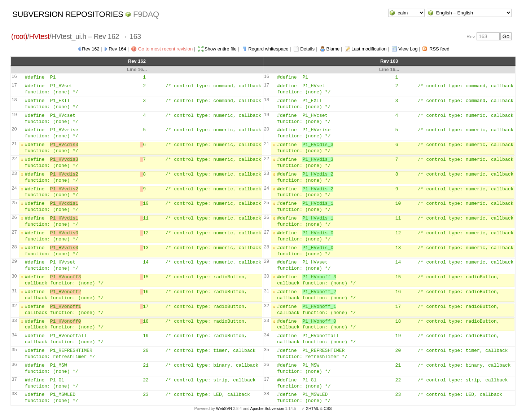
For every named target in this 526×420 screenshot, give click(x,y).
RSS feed (439, 49)
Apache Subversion (267, 408)
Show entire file (221, 49)
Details (307, 49)
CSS (328, 408)
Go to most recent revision (165, 49)
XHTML (312, 408)
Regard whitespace (268, 49)
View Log (408, 49)
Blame (333, 49)
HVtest (39, 36)
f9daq (146, 14)
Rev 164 (117, 49)
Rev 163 (389, 61)
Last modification (369, 49)
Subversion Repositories (68, 14)
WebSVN (224, 408)
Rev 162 (91, 49)
